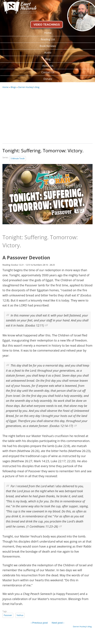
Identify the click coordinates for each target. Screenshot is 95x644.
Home (5, 87)
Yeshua (20, 615)
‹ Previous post (39, 623)
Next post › (58, 623)
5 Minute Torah (18, 158)
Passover (8, 615)
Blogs (13, 87)
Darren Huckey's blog (29, 87)
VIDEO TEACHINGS (47, 25)
